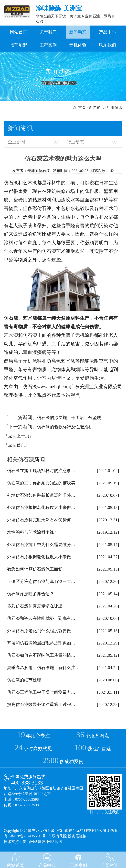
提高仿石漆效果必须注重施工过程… (41, 705)
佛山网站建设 (34, 842)
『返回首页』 (17, 445)
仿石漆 (49, 831)
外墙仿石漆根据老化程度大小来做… (41, 508)
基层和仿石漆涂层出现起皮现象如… (41, 643)
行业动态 (75, 142)
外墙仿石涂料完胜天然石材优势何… (41, 520)
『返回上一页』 (19, 436)
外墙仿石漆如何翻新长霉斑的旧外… (41, 495)
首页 (82, 107)
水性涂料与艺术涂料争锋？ (33, 532)
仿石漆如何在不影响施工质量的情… (41, 655)
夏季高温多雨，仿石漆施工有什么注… (43, 668)
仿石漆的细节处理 (24, 680)
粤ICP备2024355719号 (28, 836)
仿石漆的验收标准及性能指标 (65, 427)
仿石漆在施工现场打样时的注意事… (41, 471)
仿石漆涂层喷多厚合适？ (31, 594)
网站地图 (55, 842)
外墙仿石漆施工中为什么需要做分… (41, 545)
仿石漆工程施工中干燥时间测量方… (41, 692)
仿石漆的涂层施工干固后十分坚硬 (69, 418)
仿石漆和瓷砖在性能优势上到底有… (41, 618)
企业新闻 (16, 142)
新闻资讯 (96, 107)
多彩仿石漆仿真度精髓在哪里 (35, 606)
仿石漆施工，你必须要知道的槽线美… (43, 483)
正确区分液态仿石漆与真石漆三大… (41, 581)
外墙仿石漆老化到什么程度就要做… (41, 631)
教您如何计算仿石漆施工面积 (35, 569)
